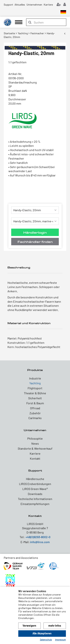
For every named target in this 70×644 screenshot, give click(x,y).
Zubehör (35, 413)
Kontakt (35, 458)
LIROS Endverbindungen (35, 484)
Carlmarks (35, 418)
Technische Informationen (35, 499)
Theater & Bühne (35, 393)
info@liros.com (40, 542)
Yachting (35, 383)
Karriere (48, 5)
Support (8, 5)
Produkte (35, 370)
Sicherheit (35, 398)
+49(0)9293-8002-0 (38, 537)
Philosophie (35, 438)
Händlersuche (35, 479)
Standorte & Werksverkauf (35, 448)
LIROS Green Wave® (35, 489)
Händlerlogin (35, 232)
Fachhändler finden (35, 242)
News (35, 443)
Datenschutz (46, 640)
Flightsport (35, 388)
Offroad (35, 408)
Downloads (35, 494)
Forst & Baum (35, 403)
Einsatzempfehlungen (35, 504)
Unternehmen (34, 5)
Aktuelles (20, 5)
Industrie (35, 378)
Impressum (60, 640)
